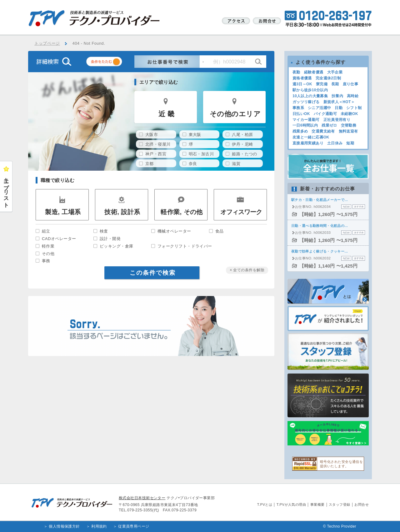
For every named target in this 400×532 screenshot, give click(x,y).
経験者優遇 (314, 72)
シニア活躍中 (319, 108)
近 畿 (166, 114)
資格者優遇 (302, 78)
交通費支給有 (323, 131)
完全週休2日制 (328, 78)
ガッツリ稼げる (306, 102)
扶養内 (337, 96)
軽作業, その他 (182, 212)
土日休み (335, 143)
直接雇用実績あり (308, 143)
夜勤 (296, 72)
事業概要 (317, 504)
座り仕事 (350, 84)
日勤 (339, 108)
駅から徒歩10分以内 (310, 90)
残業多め (300, 131)
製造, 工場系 (63, 212)
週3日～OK (302, 84)
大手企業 (335, 72)
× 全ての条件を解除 (247, 270)
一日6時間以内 (305, 125)
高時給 (353, 96)
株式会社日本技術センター (142, 498)
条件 (112, 63)
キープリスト (6, 190)
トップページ (47, 43)
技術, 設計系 (122, 212)
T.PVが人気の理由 (291, 504)
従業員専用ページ (134, 526)
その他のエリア (235, 114)
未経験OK (349, 114)
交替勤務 (349, 125)
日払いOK (301, 114)
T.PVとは (265, 504)
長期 (335, 84)
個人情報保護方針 (64, 526)
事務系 (298, 108)
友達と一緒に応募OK (311, 137)
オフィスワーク (241, 212)
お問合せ (362, 504)
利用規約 (99, 526)
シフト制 (354, 108)
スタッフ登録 (340, 504)
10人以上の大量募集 (310, 96)
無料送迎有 (348, 131)
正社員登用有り (337, 120)
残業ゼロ (329, 125)
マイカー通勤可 (306, 120)
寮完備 (322, 84)
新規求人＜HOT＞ (339, 102)
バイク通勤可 (325, 114)
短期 (350, 143)
